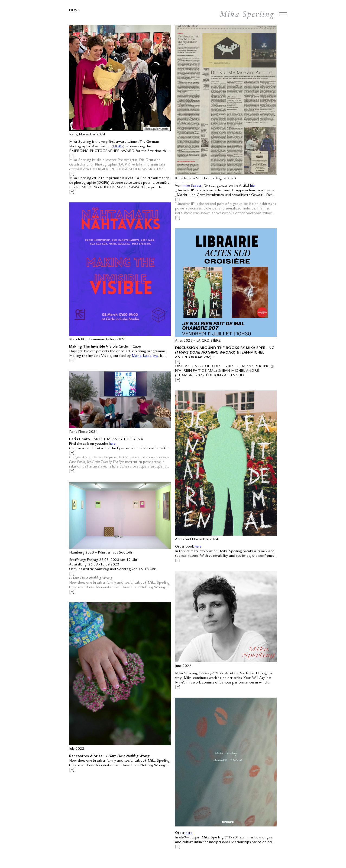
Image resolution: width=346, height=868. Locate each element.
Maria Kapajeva (145, 356)
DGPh (118, 147)
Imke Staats (192, 186)
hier (253, 186)
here (112, 444)
